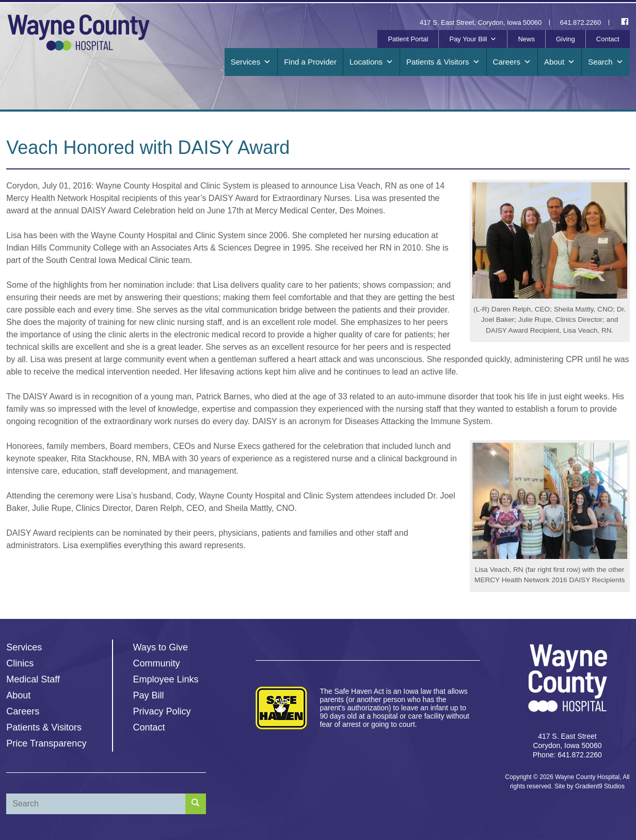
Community (157, 663)
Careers (512, 62)
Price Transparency (46, 743)
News (526, 39)
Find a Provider (310, 62)
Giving (566, 39)
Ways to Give (161, 647)
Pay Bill (149, 695)
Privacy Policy (162, 711)
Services (251, 62)
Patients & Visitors (443, 62)
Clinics (20, 663)
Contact (608, 39)
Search (606, 62)
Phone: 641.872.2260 (567, 755)
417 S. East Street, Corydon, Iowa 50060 (481, 22)
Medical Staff (33, 679)
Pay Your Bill (473, 39)
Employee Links (166, 679)
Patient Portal (408, 39)
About (560, 62)
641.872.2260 (581, 22)
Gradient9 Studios (600, 786)
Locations (371, 62)
